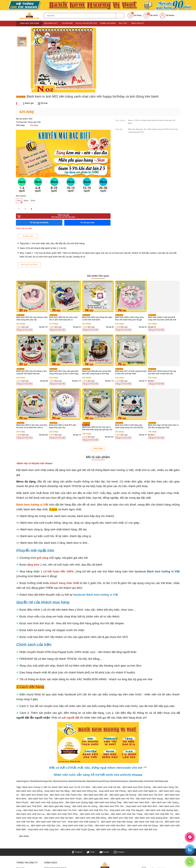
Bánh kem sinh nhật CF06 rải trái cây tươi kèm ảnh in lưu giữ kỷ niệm (32, 223)
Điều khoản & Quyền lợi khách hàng (54, 782)
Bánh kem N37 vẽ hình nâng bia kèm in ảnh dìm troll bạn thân (164, 277)
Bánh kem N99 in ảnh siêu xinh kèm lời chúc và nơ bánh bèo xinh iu (65, 331)
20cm (110, 105)
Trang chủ (21, 774)
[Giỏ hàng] (135, 16)
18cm (103, 106)
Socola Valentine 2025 (86, 23)
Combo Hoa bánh (108, 23)
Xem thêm (98, 354)
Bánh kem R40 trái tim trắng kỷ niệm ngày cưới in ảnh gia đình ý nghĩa (32, 331)
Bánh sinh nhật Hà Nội (94, 793)
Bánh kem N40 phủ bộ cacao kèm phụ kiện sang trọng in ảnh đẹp (130, 277)
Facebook (75, 758)
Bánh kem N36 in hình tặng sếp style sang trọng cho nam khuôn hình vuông (162, 331)
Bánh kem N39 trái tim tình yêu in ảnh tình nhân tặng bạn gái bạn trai (130, 332)
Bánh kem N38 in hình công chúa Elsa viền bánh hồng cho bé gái (162, 223)
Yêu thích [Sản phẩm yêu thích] (151, 15)
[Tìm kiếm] (120, 16)
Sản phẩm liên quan (98, 181)
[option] (63, 60)
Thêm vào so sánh (108, 133)
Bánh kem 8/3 (138, 23)
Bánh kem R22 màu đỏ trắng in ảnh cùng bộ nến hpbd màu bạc (65, 277)
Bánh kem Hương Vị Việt (93, 818)
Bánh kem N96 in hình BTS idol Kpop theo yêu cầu (96, 331)
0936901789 (110, 805)
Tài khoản (167, 15)
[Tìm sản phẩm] (80, 16)
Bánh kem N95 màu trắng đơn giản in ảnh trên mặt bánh (130, 223)
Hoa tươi (124, 23)
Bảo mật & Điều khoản (54, 788)
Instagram (121, 758)
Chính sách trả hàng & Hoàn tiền (56, 775)
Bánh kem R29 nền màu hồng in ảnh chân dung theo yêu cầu (65, 223)
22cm (117, 105)
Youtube (105, 758)
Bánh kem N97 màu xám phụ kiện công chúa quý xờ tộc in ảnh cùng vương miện (97, 277)
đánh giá (112, 40)
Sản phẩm (21, 778)
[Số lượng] (109, 113)
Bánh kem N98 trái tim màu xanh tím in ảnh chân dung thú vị (96, 223)
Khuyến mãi (67, 23)
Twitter (90, 758)
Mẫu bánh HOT (52, 23)
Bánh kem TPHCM (123, 790)
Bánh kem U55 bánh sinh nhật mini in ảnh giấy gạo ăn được (31, 277)
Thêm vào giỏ (122, 120)
